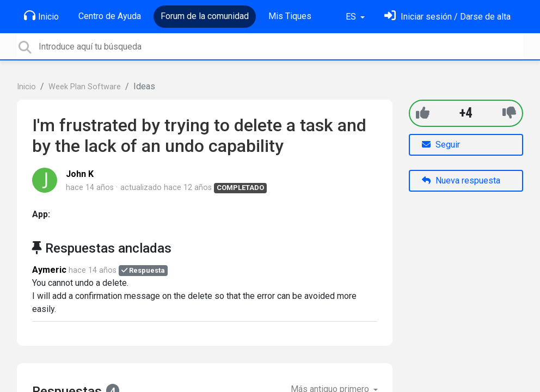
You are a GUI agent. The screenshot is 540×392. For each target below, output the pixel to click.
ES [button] (352, 17)
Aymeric (49, 270)
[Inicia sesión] (447, 17)
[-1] (509, 113)
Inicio (41, 16)
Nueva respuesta (461, 180)
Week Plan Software (85, 87)
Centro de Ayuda (110, 16)
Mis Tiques (290, 16)
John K (80, 174)
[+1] (423, 113)
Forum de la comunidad (205, 16)
